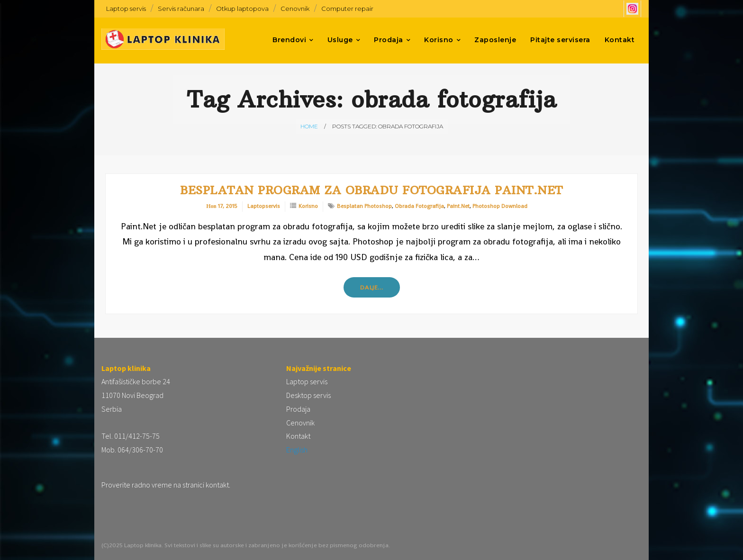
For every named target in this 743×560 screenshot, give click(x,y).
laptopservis (264, 206)
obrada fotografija (419, 206)
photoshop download (500, 206)
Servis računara (181, 9)
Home (309, 126)
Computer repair (347, 9)
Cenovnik (295, 9)
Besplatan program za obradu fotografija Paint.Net (371, 190)
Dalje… (372, 287)
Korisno (308, 206)
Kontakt (298, 436)
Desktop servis (308, 395)
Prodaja (298, 409)
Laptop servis (126, 9)
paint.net (458, 206)
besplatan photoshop (364, 206)
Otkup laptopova (242, 9)
